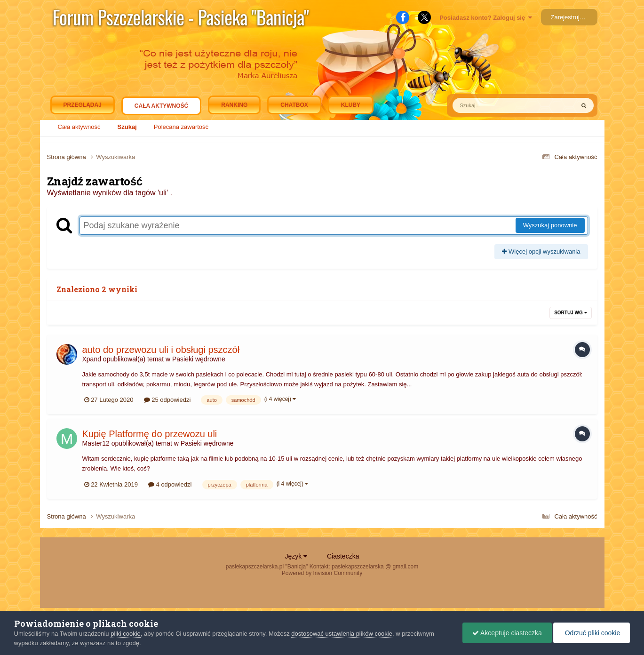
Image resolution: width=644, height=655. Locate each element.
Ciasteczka (343, 556)
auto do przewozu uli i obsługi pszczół (161, 350)
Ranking (234, 105)
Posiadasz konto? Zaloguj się (486, 18)
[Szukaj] (492, 105)
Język (296, 556)
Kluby (351, 105)
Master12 (96, 443)
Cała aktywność (161, 108)
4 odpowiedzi (170, 484)
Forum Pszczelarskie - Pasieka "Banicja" (181, 17)
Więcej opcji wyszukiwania (541, 252)
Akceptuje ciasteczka (507, 633)
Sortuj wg (570, 313)
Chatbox (294, 105)
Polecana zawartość (181, 127)
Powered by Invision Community (322, 573)
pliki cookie (126, 634)
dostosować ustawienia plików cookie (342, 634)
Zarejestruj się (570, 17)
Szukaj (127, 127)
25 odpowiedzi (167, 400)
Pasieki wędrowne (199, 359)
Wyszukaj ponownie (550, 225)
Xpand (92, 359)
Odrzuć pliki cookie (592, 633)
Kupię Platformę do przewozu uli (150, 434)
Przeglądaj (83, 105)
